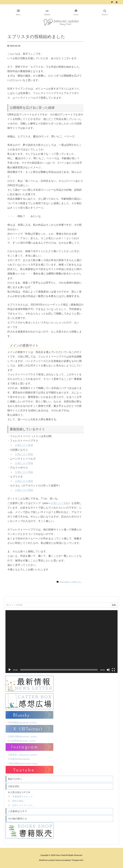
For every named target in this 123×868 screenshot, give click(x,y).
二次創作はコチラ (17, 811)
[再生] (10, 670)
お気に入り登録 (24, 445)
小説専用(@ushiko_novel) (23, 741)
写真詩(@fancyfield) (20, 759)
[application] (61, 642)
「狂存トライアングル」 (22, 805)
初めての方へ (15, 779)
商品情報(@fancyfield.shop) (24, 764)
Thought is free (78, 860)
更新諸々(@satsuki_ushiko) (24, 755)
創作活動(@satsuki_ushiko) (24, 737)
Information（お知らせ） (71, 582)
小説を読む (14, 786)
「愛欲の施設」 (18, 801)
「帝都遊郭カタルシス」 (22, 797)
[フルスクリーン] (113, 670)
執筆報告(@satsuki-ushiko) (23, 723)
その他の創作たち (17, 819)
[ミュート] (108, 670)
